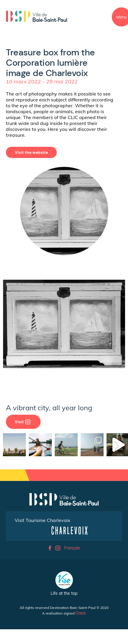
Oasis (81, 613)
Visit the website (31, 152)
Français (72, 548)
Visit (23, 422)
